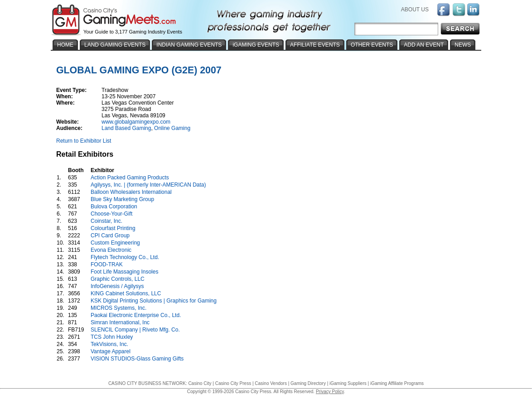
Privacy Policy (330, 392)
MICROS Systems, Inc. (118, 308)
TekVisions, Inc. (109, 344)
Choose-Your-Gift (111, 214)
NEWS (463, 45)
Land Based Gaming (126, 128)
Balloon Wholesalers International (131, 192)
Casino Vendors (271, 383)
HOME (65, 45)
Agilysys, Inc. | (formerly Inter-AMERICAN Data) (148, 185)
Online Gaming (172, 128)
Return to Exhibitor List (84, 141)
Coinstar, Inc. (106, 221)
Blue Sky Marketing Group (122, 199)
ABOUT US (415, 10)
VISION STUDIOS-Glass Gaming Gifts (137, 359)
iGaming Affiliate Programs (397, 383)
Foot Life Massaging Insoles (124, 272)
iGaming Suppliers (348, 383)
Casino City (200, 383)
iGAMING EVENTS (256, 45)
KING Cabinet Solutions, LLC (126, 293)
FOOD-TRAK (107, 264)
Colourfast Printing (113, 228)
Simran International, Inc (120, 322)
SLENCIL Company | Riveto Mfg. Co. (135, 330)
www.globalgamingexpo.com (136, 122)
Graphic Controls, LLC (118, 279)
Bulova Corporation (114, 207)
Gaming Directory (308, 383)
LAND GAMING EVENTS (115, 45)
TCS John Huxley (112, 337)
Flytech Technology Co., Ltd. (125, 257)
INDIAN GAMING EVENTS (189, 45)
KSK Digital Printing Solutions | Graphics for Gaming (154, 301)
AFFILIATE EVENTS (315, 45)
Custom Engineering (115, 243)
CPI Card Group (110, 236)
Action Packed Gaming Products (130, 178)
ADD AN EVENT (424, 45)
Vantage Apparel (111, 351)
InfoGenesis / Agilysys (117, 286)
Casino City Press (233, 383)
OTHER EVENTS (372, 45)
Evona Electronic (111, 250)
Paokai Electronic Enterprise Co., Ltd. (136, 315)
